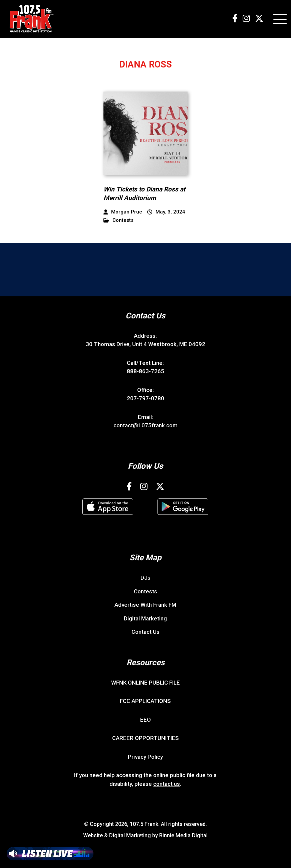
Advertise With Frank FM (145, 605)
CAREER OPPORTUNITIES (145, 738)
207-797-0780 (145, 398)
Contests (118, 220)
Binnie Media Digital (183, 835)
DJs (145, 578)
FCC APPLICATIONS (145, 701)
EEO (145, 720)
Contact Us (145, 632)
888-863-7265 (145, 371)
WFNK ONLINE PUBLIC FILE (145, 683)
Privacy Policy (145, 757)
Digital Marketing (145, 618)
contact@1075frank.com (145, 425)
